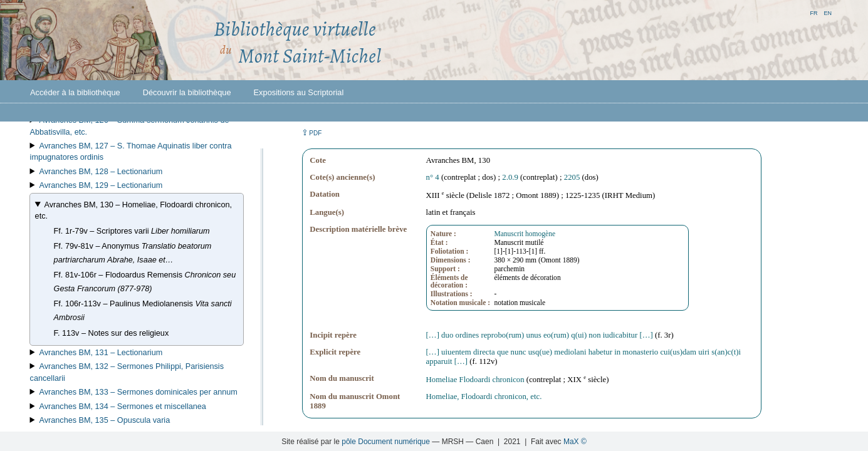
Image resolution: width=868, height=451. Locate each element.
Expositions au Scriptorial (299, 92)
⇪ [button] (311, 132)
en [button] (828, 12)
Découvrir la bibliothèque (187, 92)
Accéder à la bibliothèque (75, 92)
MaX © (575, 442)
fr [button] (813, 12)
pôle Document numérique (386, 442)
